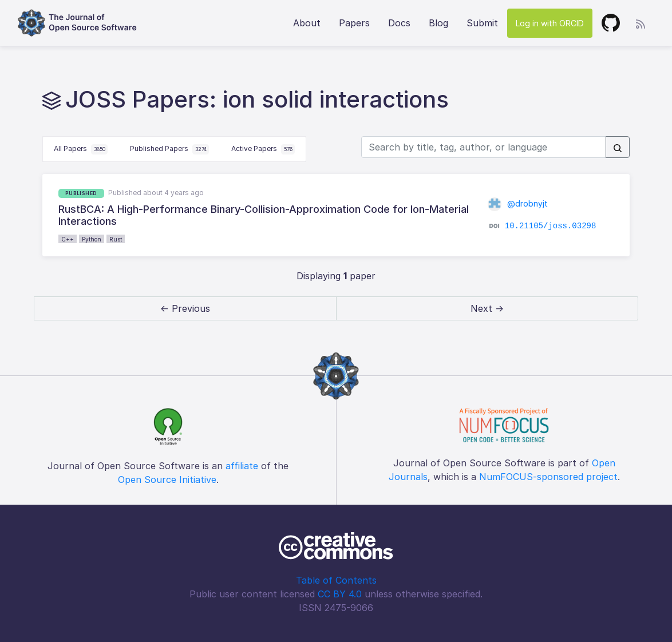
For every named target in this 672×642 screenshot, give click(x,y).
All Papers (81, 149)
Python (92, 239)
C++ (68, 239)
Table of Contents (336, 580)
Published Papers (170, 149)
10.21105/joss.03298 (551, 226)
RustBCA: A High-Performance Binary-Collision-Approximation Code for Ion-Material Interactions (264, 215)
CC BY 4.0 (340, 594)
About (307, 23)
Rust (116, 239)
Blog (438, 23)
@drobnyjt (518, 203)
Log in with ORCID (550, 23)
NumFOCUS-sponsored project (548, 477)
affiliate (242, 466)
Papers (354, 23)
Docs (399, 23)
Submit (482, 23)
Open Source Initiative (167, 479)
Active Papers (263, 149)
